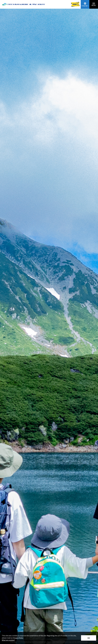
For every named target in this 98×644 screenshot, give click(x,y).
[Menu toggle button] (94, 4)
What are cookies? (8, 640)
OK (89, 638)
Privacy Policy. (18, 638)
